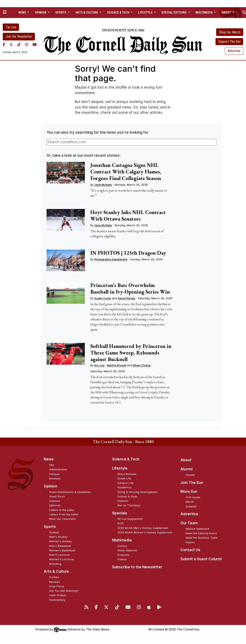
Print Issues (193, 497)
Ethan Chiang (142, 365)
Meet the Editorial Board (201, 533)
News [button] (23, 12)
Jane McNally (103, 185)
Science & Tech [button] (118, 12)
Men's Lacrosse (59, 555)
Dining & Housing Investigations (137, 492)
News (49, 459)
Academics (124, 487)
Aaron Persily (126, 298)
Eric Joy (99, 365)
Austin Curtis (103, 298)
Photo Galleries (127, 550)
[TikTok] (19, 45)
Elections (55, 479)
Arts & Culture (56, 571)
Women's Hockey (60, 541)
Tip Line (11, 27)
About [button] (227, 12)
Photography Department (111, 259)
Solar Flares (57, 586)
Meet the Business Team (202, 538)
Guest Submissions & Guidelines (70, 492)
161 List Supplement (130, 519)
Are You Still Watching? (64, 591)
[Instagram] (27, 45)
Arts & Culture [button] (87, 12)
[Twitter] (11, 45)
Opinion (50, 486)
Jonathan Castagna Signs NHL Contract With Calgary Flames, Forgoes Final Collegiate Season (126, 172)
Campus (54, 474)
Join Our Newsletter (19, 36)
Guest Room (57, 496)
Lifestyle (120, 468)
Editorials (55, 505)
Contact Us (190, 550)
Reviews (54, 582)
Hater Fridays (58, 595)
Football (54, 532)
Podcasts (123, 555)
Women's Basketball (62, 550)
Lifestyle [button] (146, 12)
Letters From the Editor (64, 514)
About (186, 460)
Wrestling (55, 564)
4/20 (120, 523)
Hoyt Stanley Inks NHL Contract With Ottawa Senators (128, 215)
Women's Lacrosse (61, 559)
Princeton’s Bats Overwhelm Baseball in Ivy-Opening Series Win (130, 288)
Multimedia (122, 540)
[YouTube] (35, 45)
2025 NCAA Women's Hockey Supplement (145, 532)
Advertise (234, 51)
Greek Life (124, 479)
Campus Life (125, 483)
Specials (120, 513)
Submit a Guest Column (201, 559)
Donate (190, 475)
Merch (190, 502)
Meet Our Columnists (63, 519)
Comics (122, 546)
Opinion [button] (41, 12)
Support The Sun (229, 42)
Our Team (189, 523)
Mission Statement (197, 529)
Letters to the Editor (62, 510)
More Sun (189, 492)
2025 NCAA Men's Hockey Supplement (143, 528)
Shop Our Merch (230, 32)
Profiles (54, 577)
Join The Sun (192, 483)
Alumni (186, 469)
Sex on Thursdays (129, 505)
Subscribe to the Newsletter (137, 567)
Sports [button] (61, 12)
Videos (122, 559)
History (190, 542)
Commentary (57, 600)
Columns (55, 501)
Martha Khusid (117, 365)
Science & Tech (126, 459)
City (52, 465)
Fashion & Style (127, 496)
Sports (50, 527)
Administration (58, 469)
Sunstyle (191, 506)
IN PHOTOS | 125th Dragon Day (128, 253)
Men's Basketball (60, 546)
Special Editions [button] (174, 12)
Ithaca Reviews (127, 474)
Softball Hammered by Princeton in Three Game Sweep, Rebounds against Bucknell (131, 353)
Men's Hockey (58, 537)
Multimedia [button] (204, 12)
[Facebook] (4, 45)
